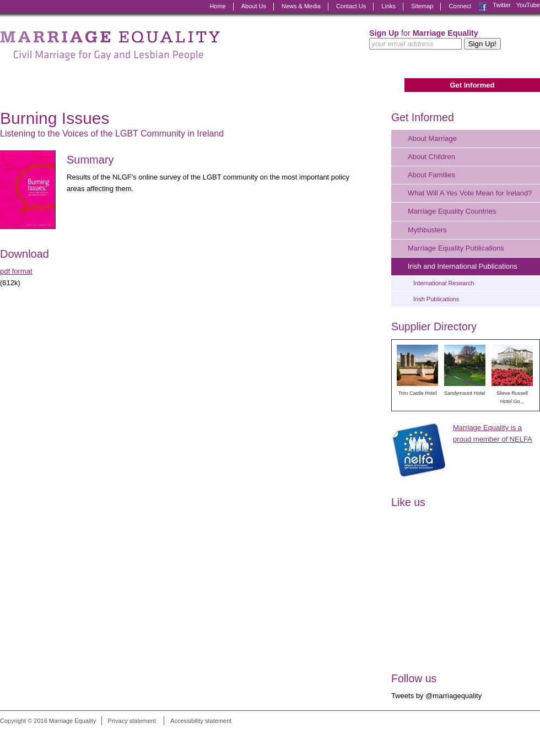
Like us (408, 502)
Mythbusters (427, 230)
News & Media (301, 6)
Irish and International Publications (463, 266)
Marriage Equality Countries (452, 211)
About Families (431, 175)
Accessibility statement (201, 721)
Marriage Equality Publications (456, 248)
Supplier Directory (434, 327)
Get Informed (472, 85)
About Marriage (432, 138)
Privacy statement (132, 721)
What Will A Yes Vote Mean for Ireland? (470, 193)
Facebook (483, 7)
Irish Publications (436, 299)
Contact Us (351, 6)
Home (217, 6)
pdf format (16, 271)
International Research (444, 283)
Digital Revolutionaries (515, 736)
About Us (254, 6)
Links (388, 6)
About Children (431, 157)
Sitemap (422, 6)
